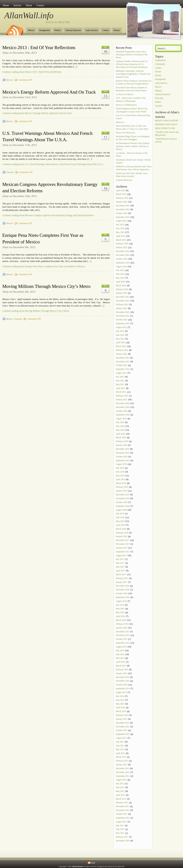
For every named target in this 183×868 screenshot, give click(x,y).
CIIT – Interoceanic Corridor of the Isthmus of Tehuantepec (131, 100)
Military (159, 91)
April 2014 (120, 708)
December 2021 (122, 358)
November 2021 (123, 362)
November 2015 (123, 635)
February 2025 (122, 244)
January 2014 (121, 719)
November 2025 (123, 210)
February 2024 (122, 289)
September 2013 (123, 734)
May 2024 (120, 278)
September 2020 (123, 415)
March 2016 (121, 620)
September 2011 (123, 818)
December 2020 (122, 403)
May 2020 (120, 430)
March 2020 (121, 438)
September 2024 (123, 263)
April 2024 (120, 282)
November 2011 (123, 810)
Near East (159, 98)
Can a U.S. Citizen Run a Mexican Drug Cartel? (133, 117)
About (29, 5)
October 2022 (121, 320)
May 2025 (120, 232)
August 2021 (121, 373)
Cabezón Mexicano (124, 180)
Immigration (44, 30)
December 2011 (122, 807)
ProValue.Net (120, 866)
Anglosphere (160, 60)
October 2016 (121, 594)
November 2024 (123, 255)
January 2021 (121, 400)
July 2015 (120, 651)
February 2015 (122, 670)
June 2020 (120, 426)
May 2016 (120, 613)
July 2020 (120, 422)
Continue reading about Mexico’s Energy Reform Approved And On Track (37, 113)
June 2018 (120, 518)
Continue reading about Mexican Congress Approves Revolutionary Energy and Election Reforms (48, 215)
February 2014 (122, 715)
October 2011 (121, 814)
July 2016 (120, 605)
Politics (58, 30)
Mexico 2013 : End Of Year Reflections (39, 48)
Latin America (92, 30)
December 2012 (122, 768)
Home (6, 5)
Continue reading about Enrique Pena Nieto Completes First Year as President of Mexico (44, 266)
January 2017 (121, 582)
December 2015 (122, 632)
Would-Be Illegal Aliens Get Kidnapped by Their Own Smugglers (133, 138)
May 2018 (120, 521)
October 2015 (121, 639)
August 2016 (121, 601)
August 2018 (121, 510)
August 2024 (121, 267)
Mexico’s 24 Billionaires (126, 105)
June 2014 (120, 700)
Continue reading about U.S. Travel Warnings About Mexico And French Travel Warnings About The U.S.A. (53, 164)
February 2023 (122, 305)
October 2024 (121, 259)
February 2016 (122, 624)
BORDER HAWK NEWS (166, 125)
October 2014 (121, 685)
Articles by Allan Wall (58, 22)
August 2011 (121, 822)
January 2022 (121, 354)
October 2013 (121, 731)
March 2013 (121, 757)
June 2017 (120, 563)
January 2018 (121, 537)
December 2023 (122, 297)
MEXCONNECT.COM (165, 128)
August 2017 (121, 556)
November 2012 (123, 772)
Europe (158, 72)
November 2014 (123, 681)
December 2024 (122, 251)
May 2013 (120, 750)
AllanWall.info (29, 15)
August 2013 (121, 738)
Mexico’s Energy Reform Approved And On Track (49, 92)
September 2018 (123, 506)
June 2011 (120, 829)
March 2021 (121, 392)
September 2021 (123, 369)
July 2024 (120, 270)
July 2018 (120, 514)
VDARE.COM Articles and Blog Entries (167, 134)
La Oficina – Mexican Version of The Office (132, 155)
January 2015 (121, 673)
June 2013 (120, 746)
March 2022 (121, 347)
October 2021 (121, 365)
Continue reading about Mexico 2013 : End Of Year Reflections (32, 72)
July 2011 (120, 826)
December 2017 (122, 540)
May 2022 (120, 339)
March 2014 (121, 712)
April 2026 (120, 191)
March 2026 (121, 194)
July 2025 (120, 225)
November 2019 (123, 453)
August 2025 (121, 221)
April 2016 (120, 616)
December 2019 (122, 449)
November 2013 (123, 727)
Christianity (160, 64)
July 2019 (120, 468)
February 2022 (122, 350)
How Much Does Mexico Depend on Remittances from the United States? (131, 89)
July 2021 (120, 377)
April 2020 (120, 434)
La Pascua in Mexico (125, 94)
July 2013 (120, 742)
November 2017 (123, 544)
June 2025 (120, 228)
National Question (73, 30)
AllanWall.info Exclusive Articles (166, 140)
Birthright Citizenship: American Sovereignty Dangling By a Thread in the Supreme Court (133, 74)
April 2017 (120, 571)
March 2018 (121, 529)
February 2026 (122, 198)
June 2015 (120, 654)
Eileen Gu (120, 122)
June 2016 (120, 609)
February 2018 (122, 533)
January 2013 (121, 765)
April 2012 (120, 795)
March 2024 (121, 286)
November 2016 (123, 590)
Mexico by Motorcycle (125, 133)
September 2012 (123, 776)
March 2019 (121, 483)
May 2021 (120, 384)
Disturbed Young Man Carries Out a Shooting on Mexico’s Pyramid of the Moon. (132, 55)
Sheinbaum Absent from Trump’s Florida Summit (133, 161)
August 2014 (121, 692)
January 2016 (121, 628)
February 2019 (122, 487)
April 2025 (120, 236)
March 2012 (121, 799)
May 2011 (120, 833)
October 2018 (121, 502)
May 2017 (120, 567)
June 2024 (120, 274)
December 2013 (122, 723)
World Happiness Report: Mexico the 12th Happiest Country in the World (132, 110)
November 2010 (123, 841)
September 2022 (123, 324)
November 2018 (123, 498)
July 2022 (120, 331)
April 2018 (120, 525)
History (117, 30)
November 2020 (123, 407)
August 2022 (121, 327)
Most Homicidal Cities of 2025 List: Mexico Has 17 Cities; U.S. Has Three (132, 128)
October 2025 (121, 213)
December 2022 (122, 312)
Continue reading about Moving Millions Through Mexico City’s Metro (36, 311)
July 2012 (120, 784)
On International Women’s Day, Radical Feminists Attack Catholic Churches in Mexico (133, 146)
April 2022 (120, 343)
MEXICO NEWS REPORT (167, 121)
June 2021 (120, 381)
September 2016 (123, 597)
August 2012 (121, 780)
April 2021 (120, 388)
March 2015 (121, 666)
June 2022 (120, 335)
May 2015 (120, 658)
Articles (17, 5)
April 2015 (120, 662)
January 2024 (121, 293)
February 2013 (122, 761)
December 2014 (122, 677)
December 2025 (122, 206)
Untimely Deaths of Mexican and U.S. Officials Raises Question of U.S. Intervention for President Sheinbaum (132, 64)
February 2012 (122, 803)
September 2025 (123, 217)
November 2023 (123, 301)
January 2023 (121, 308)
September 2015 (123, 643)
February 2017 (122, 578)
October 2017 (121, 548)
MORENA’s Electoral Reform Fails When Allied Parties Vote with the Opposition (134, 168)
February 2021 (122, 396)
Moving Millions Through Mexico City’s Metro (46, 286)
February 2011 (122, 837)
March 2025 (121, 240)
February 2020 (122, 442)
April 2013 (120, 753)
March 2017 (121, 575)
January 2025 (121, 248)
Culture (106, 30)
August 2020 (121, 419)
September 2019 (123, 461)
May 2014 (120, 704)
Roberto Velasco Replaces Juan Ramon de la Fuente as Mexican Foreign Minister (134, 82)
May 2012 (120, 791)
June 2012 (120, 787)
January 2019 (121, 491)
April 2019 (120, 480)
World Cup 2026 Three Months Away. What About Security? (132, 175)
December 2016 (122, 586)
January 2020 (121, 445)
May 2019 (120, 476)
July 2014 (120, 696)
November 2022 (123, 316)
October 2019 (121, 457)
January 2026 (121, 202)
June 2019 (120, 472)
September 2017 (123, 552)
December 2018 (122, 495)
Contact (40, 5)
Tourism (10, 172)
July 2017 (120, 559)
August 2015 (121, 647)
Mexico (31, 30)
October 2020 (121, 411)
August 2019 (121, 464)
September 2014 (123, 689)
